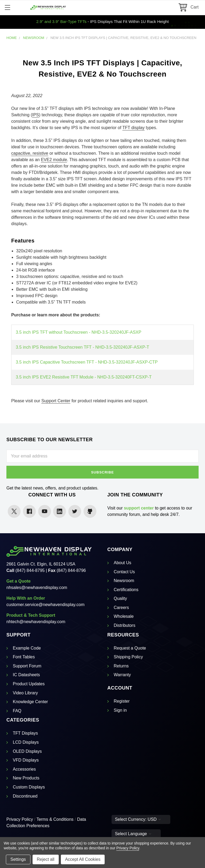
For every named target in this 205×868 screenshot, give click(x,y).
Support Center (56, 401)
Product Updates (29, 684)
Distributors (125, 625)
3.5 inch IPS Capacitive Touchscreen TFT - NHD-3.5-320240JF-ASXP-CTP (87, 362)
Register (122, 701)
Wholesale (124, 616)
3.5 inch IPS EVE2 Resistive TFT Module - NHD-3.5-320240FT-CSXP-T (84, 377)
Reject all (46, 859)
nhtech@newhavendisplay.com (36, 622)
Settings (18, 859)
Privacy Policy (20, 819)
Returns (121, 666)
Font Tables (24, 657)
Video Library (25, 693)
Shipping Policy (128, 657)
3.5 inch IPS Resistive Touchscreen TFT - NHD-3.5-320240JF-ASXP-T (82, 347)
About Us (123, 563)
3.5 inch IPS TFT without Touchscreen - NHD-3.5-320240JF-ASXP (78, 332)
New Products (26, 778)
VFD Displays (26, 760)
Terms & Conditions (55, 819)
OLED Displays (27, 751)
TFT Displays (25, 733)
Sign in (120, 710)
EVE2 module (54, 160)
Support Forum (27, 666)
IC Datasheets (26, 675)
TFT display (133, 128)
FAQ (17, 711)
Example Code (27, 648)
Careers (121, 608)
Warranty (122, 675)
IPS (36, 115)
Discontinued (25, 796)
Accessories (24, 769)
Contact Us (124, 572)
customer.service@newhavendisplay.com (46, 605)
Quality (120, 598)
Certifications (126, 590)
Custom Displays (29, 787)
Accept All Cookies (83, 859)
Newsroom (124, 581)
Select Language (133, 834)
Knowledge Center (30, 702)
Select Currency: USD (138, 819)
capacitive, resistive (30, 153)
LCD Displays (26, 742)
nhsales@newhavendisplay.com (37, 588)
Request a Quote (130, 648)
